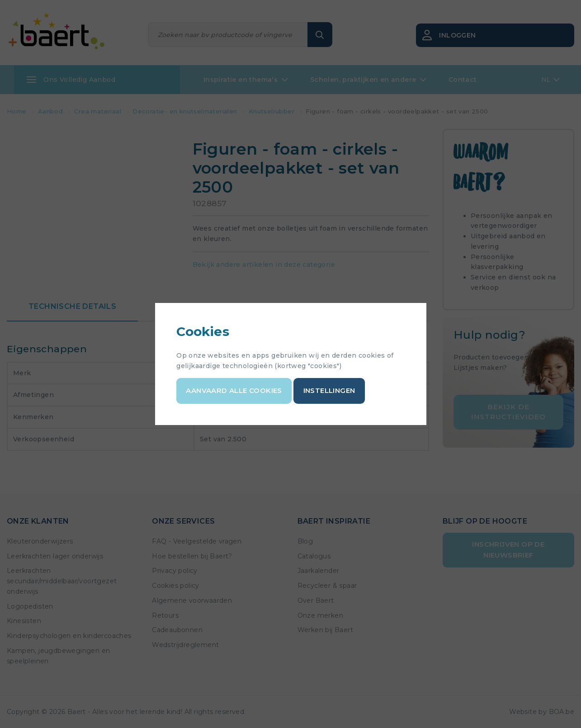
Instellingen (329, 390)
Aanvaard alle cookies (234, 390)
